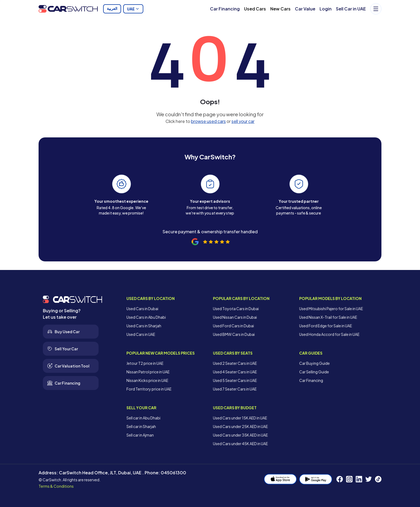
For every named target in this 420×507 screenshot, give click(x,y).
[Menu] (376, 9)
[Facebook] (340, 479)
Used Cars (255, 9)
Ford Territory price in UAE (149, 389)
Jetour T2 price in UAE (145, 363)
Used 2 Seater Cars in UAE (235, 363)
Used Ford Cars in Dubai (233, 326)
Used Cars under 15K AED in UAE (240, 418)
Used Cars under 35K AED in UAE (240, 435)
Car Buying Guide (314, 363)
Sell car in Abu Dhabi (143, 418)
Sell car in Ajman (140, 435)
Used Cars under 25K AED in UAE (240, 426)
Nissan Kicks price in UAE (147, 380)
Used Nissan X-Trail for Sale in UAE (328, 317)
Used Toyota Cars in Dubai (236, 309)
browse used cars (208, 121)
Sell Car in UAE (351, 9)
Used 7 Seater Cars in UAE (235, 389)
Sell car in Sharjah (141, 426)
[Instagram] (349, 479)
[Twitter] (369, 479)
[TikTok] (378, 479)
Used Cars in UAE (141, 334)
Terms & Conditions (56, 486)
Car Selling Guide (314, 372)
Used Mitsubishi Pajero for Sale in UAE (331, 309)
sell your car (243, 121)
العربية (112, 9)
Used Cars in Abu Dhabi (146, 317)
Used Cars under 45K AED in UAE (240, 444)
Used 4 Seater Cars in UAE (235, 372)
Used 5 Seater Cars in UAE (235, 380)
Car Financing (225, 9)
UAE (133, 9)
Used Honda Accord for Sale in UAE (329, 334)
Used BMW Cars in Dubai (234, 334)
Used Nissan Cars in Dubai (235, 317)
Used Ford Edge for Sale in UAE (326, 326)
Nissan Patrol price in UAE (148, 372)
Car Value (305, 9)
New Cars (280, 9)
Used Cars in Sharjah (144, 326)
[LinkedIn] (359, 479)
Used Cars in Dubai (142, 309)
